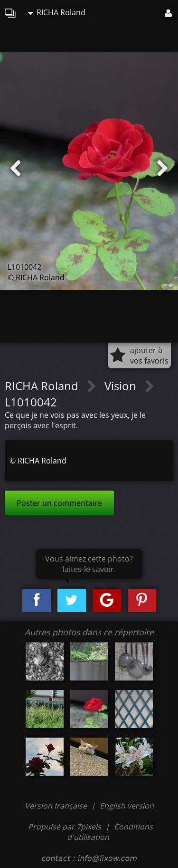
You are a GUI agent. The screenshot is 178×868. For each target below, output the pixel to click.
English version (127, 806)
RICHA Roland (57, 12)
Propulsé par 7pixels (65, 827)
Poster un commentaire (59, 503)
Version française (57, 806)
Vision (122, 386)
